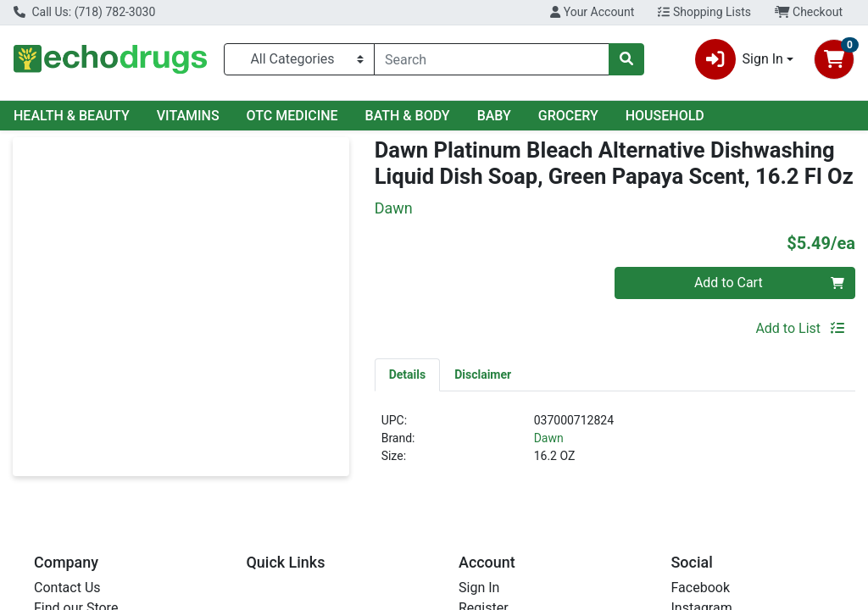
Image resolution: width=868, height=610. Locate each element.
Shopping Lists (704, 12)
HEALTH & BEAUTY (72, 116)
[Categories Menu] (299, 59)
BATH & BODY (408, 116)
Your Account (592, 12)
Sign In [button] (739, 59)
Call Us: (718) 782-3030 (84, 12)
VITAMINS (188, 116)
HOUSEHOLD (665, 116)
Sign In (479, 588)
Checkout (809, 12)
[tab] (408, 374)
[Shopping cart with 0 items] (834, 59)
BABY (494, 116)
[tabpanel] (615, 445)
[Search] (492, 59)
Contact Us (67, 588)
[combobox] (492, 59)
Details (408, 374)
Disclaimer (483, 374)
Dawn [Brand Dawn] (549, 438)
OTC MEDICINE (292, 116)
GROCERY (568, 116)
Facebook (701, 588)
